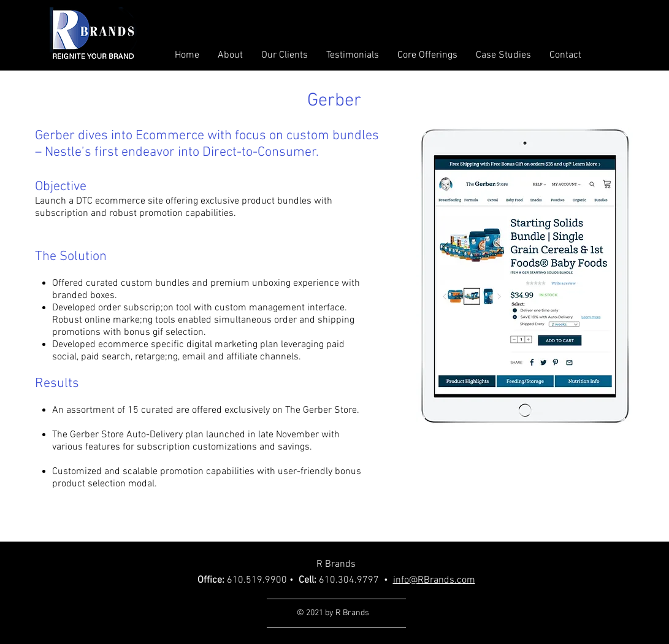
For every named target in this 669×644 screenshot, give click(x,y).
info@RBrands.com (434, 580)
